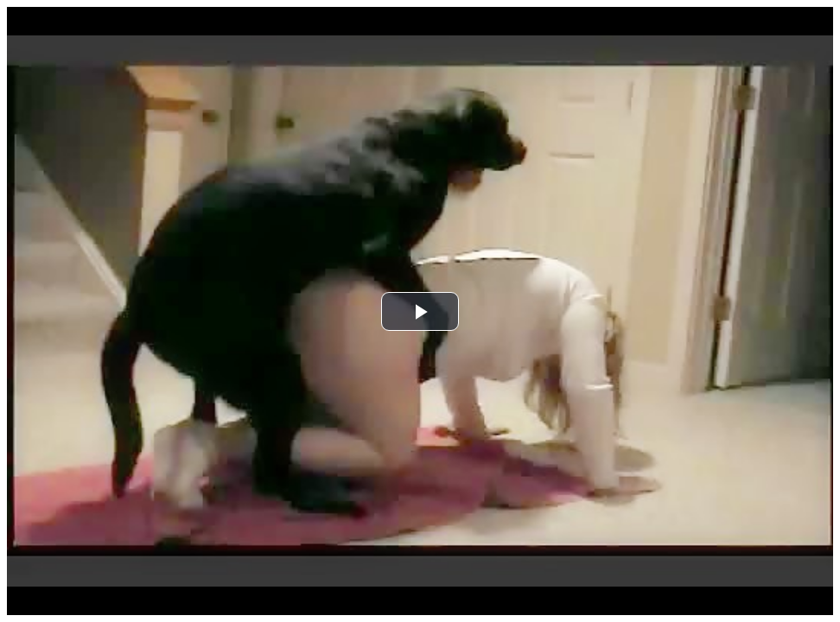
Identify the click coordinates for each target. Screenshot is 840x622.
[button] (420, 311)
